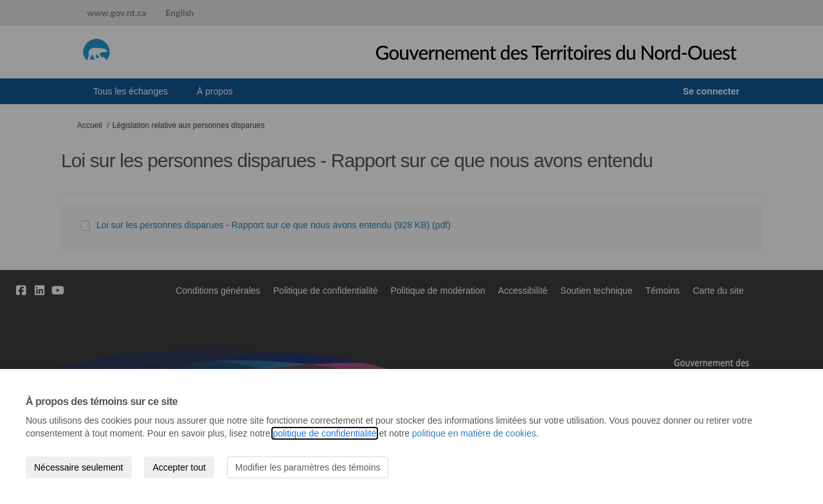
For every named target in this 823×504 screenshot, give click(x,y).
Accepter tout (179, 467)
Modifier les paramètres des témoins (308, 467)
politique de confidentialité (324, 433)
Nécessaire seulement (79, 467)
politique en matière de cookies (474, 433)
